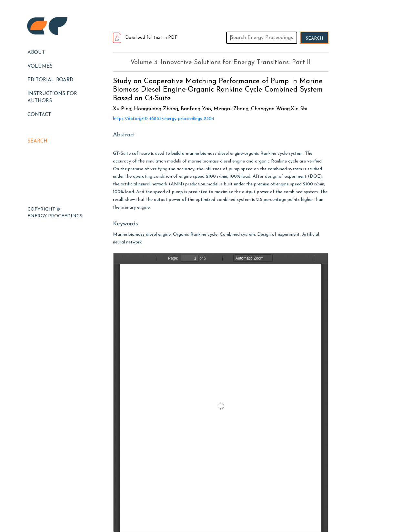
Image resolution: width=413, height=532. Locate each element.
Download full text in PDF (145, 38)
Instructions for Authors (52, 98)
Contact (39, 115)
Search (37, 141)
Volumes (40, 67)
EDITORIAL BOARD (50, 80)
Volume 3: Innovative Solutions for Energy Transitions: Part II (221, 63)
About (36, 53)
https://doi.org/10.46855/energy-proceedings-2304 (164, 119)
